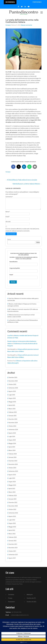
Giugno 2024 (12, 442)
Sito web (8, 224)
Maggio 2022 (12, 529)
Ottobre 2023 (12, 470)
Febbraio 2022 (13, 539)
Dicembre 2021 (13, 546)
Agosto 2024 (12, 435)
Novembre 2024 (13, 425)
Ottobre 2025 (12, 387)
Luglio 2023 (12, 480)
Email (8, 219)
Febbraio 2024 (13, 456)
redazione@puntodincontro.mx (20, 617)
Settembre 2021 (13, 557)
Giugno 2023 (12, 484)
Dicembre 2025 (13, 380)
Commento (9, 197)
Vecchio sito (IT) (31, 600)
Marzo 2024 (12, 453)
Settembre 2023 (13, 473)
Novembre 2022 (13, 508)
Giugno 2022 (12, 525)
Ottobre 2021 (12, 553)
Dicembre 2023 (13, 463)
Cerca (9, 241)
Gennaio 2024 (13, 459)
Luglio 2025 (12, 397)
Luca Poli (10, 338)
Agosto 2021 (12, 560)
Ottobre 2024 (12, 428)
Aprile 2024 (12, 449)
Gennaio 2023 (13, 501)
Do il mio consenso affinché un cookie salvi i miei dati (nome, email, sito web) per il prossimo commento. (22, 232)
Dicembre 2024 (13, 421)
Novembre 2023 (13, 466)
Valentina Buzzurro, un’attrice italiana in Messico (27, 184)
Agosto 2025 (12, 394)
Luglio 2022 (12, 522)
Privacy (10, 600)
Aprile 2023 (12, 491)
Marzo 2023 (12, 494)
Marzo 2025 (12, 411)
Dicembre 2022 (13, 505)
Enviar (13, 284)
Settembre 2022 (13, 515)
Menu (41, 12)
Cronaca (8, 25)
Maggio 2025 (12, 404)
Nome (8, 214)
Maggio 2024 (12, 446)
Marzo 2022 (12, 536)
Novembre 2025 (13, 383)
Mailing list (30, 597)
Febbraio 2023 (13, 498)
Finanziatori (11, 604)
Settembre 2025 (13, 390)
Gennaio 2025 (13, 418)
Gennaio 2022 (13, 543)
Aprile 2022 (12, 532)
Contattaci (11, 597)
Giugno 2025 (12, 400)
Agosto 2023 (12, 477)
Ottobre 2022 (12, 512)
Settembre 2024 (13, 432)
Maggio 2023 (12, 487)
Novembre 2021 (13, 550)
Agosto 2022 (12, 519)
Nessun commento (27, 25)
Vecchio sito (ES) (31, 604)
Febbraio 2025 (13, 414)
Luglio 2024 (12, 439)
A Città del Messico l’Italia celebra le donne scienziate (21, 180)
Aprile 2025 (12, 407)
